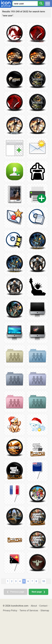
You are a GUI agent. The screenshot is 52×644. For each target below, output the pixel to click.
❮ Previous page (16, 592)
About (34, 606)
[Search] (41, 3)
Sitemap (45, 610)
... (40, 581)
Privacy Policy (10, 610)
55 (44, 581)
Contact (43, 606)
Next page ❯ (38, 592)
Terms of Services (29, 610)
